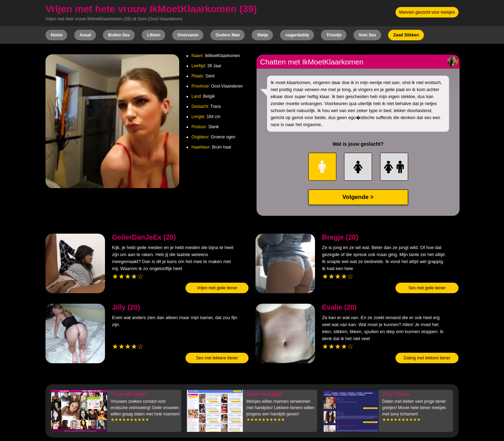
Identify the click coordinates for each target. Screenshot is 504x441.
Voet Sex (367, 35)
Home (57, 35)
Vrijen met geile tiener (217, 288)
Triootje (334, 35)
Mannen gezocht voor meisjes (427, 12)
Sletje (262, 35)
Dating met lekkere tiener (427, 358)
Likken (154, 35)
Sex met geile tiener (427, 288)
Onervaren (188, 35)
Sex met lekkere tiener (217, 358)
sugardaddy (297, 35)
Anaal (85, 35)
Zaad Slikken (406, 35)
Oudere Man (228, 35)
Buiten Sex (119, 35)
